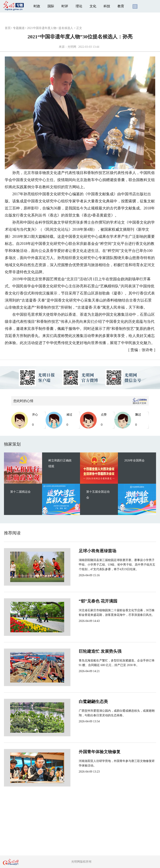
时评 (65, 6)
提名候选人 (66, 28)
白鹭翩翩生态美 (79, 701)
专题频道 (19, 28)
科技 (107, 6)
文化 (93, 6)
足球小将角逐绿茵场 (84, 551)
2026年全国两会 (134, 460)
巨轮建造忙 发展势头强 (86, 651)
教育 (121, 6)
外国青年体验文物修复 (86, 752)
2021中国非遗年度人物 (42, 28)
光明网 (72, 47)
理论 (79, 6)
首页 (8, 28)
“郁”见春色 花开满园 (84, 601)
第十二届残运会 (20, 492)
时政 (37, 6)
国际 (51, 6)
